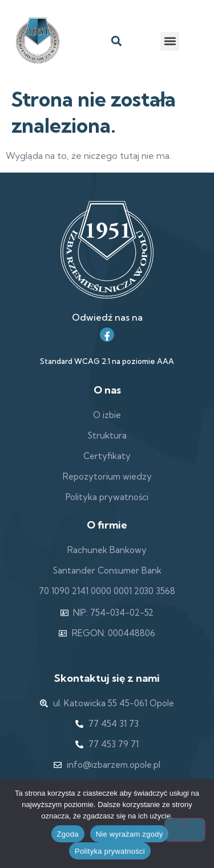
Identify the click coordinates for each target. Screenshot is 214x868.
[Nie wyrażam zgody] (185, 830)
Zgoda (68, 834)
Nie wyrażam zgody (130, 834)
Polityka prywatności (110, 851)
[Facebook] (107, 335)
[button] (117, 41)
